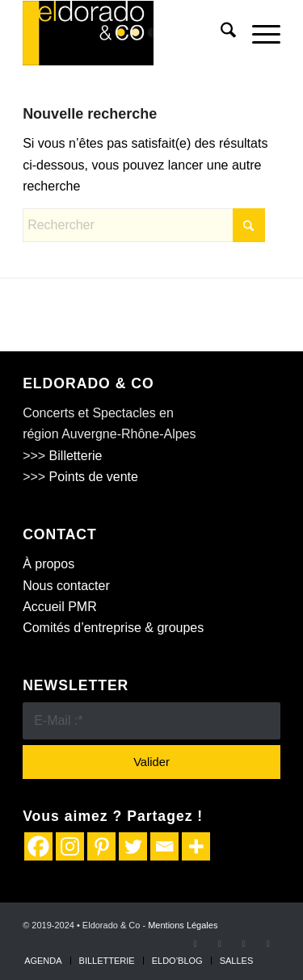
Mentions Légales (183, 925)
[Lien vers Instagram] (244, 944)
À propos (48, 564)
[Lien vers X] (220, 944)
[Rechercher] (220, 33)
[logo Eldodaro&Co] (126, 33)
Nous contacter (66, 586)
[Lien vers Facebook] (196, 944)
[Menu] (258, 33)
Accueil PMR (60, 607)
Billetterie (76, 456)
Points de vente (94, 477)
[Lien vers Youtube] (268, 944)
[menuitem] (220, 33)
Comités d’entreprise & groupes (113, 628)
